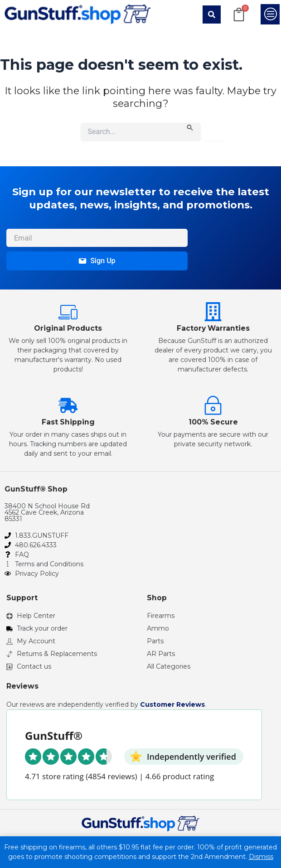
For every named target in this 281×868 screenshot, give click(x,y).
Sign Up (97, 261)
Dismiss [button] (261, 857)
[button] (212, 14)
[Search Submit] (190, 127)
